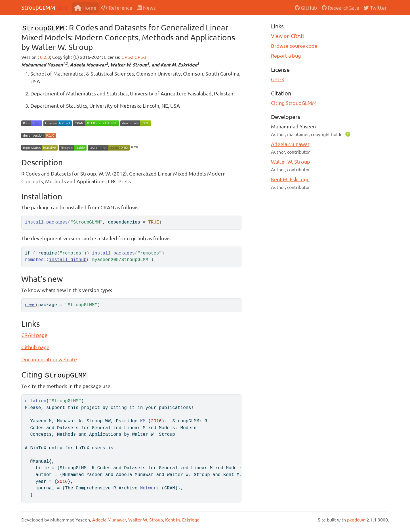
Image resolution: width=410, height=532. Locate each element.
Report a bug (286, 56)
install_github (68, 260)
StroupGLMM (38, 7)
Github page (35, 347)
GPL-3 (277, 79)
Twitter (375, 8)
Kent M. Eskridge (290, 179)
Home (85, 8)
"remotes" (72, 253)
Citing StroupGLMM (294, 103)
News (146, 8)
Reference (117, 8)
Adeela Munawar (290, 144)
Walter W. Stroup (291, 161)
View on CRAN (288, 36)
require (48, 253)
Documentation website (49, 359)
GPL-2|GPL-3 (134, 57)
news (30, 305)
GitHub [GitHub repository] (306, 8)
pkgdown (356, 520)
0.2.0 (45, 57)
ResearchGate (340, 8)
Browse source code (294, 46)
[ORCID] (348, 134)
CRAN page (34, 335)
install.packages (46, 222)
